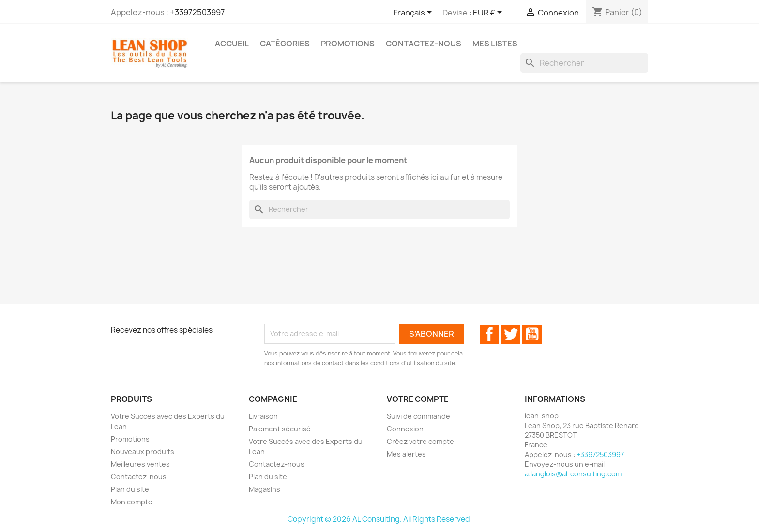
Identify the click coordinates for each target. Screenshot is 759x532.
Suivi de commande (418, 416)
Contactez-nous (139, 477)
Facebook (489, 334)
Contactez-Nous (424, 44)
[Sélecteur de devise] (489, 13)
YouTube (532, 334)
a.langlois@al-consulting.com (573, 474)
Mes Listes (495, 44)
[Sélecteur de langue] (414, 13)
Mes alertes (406, 454)
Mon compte (132, 502)
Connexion (405, 429)
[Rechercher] (584, 63)
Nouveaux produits (143, 451)
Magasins (265, 489)
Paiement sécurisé (280, 429)
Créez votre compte (420, 441)
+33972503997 (197, 12)
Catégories (285, 44)
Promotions (348, 44)
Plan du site (130, 489)
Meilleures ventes (140, 464)
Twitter (511, 334)
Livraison (263, 416)
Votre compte (418, 399)
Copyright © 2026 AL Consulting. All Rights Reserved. (380, 519)
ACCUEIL (232, 44)
